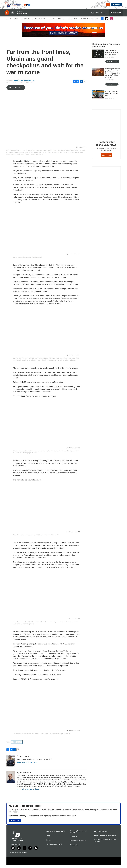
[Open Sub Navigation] (10, 20)
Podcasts (39, 20)
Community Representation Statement (78, 833)
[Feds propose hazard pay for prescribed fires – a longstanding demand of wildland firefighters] (98, 73)
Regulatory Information (101, 833)
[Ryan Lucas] (11, 762)
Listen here (106, 156)
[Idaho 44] (106, 179)
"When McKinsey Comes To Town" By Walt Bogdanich (112, 54)
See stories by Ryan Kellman (28, 790)
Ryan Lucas (18, 81)
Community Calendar (88, 20)
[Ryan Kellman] (11, 778)
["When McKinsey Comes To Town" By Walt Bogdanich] (98, 55)
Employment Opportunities (78, 842)
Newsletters (27, 20)
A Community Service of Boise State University (105, 841)
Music (15, 20)
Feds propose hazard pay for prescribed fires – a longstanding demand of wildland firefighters (113, 74)
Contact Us (73, 838)
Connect (60, 20)
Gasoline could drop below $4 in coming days (112, 95)
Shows (50, 20)
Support (71, 20)
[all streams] (116, 14)
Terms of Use (74, 846)
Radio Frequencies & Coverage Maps (105, 837)
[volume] (13, 14)
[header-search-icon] (108, 5)
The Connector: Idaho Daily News (106, 144)
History (48, 837)
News (7, 20)
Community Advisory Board (54, 845)
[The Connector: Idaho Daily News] (106, 125)
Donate (118, 5)
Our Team (49, 841)
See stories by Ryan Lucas (27, 764)
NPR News (17, 743)
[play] (7, 14)
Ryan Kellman (29, 81)
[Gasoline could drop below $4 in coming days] (98, 96)
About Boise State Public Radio (55, 833)
